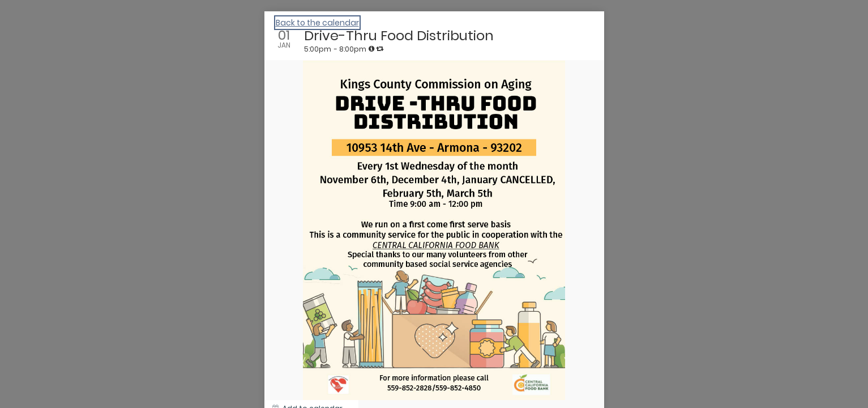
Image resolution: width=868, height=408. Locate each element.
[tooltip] (371, 49)
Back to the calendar (317, 23)
